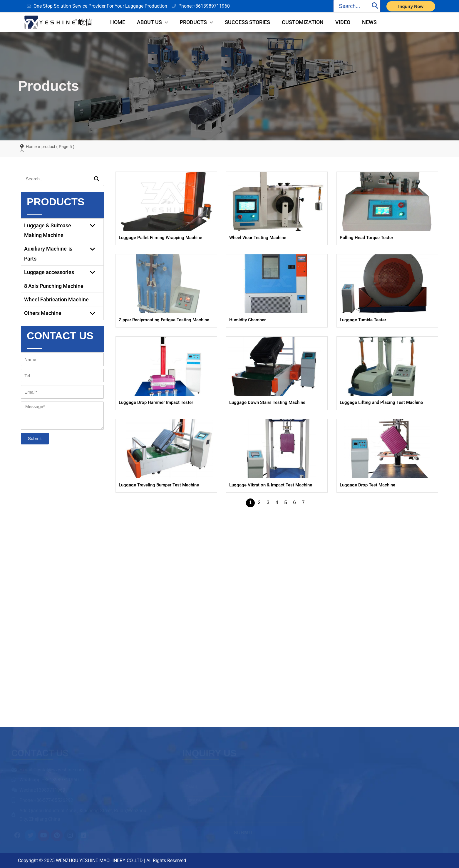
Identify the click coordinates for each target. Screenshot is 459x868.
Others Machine (62, 314)
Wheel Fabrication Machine (56, 301)
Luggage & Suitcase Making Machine (62, 232)
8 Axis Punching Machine (54, 287)
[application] (169, 23)
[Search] (375, 6)
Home (31, 148)
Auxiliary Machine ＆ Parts (62, 255)
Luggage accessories (62, 273)
